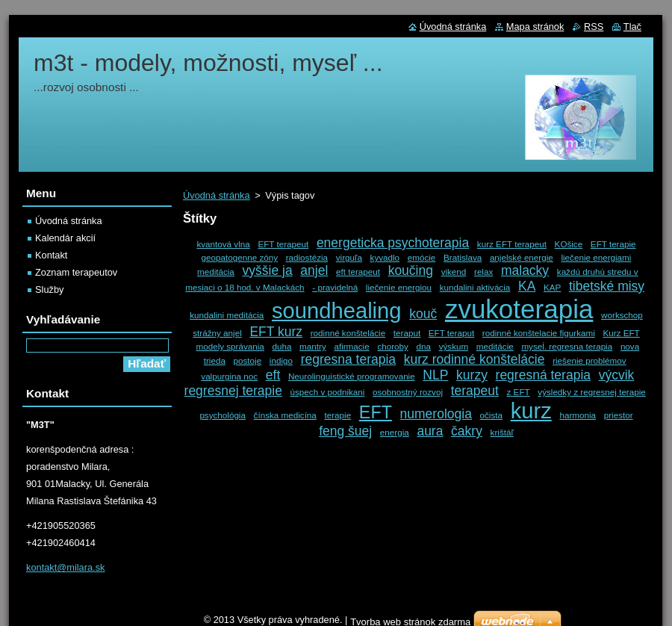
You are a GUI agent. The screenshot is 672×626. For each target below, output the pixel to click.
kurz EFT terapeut (512, 244)
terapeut (475, 391)
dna (424, 346)
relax (483, 272)
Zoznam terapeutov (76, 272)
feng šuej (345, 431)
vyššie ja (268, 270)
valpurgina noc (229, 376)
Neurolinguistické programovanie (352, 376)
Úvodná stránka (217, 195)
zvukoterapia (519, 309)
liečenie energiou (399, 287)
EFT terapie (613, 244)
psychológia (223, 415)
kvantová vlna (223, 244)
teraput (407, 333)
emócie (422, 257)
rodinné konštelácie (348, 333)
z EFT (519, 392)
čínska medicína (285, 415)
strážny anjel (217, 333)
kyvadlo (385, 257)
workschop (622, 315)
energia (395, 432)
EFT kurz (276, 332)
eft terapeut (358, 272)
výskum (454, 346)
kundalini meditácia (227, 315)
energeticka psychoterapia (393, 243)
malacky (525, 270)
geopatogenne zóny (240, 257)
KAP (552, 287)
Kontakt (51, 255)
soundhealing (337, 311)
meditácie (495, 346)
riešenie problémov (589, 360)
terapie (338, 415)
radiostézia (307, 257)
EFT (376, 412)
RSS (594, 27)
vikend (454, 272)
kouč (423, 314)
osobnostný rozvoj (408, 392)
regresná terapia (543, 375)
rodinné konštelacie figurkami (539, 333)
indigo (281, 360)
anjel (314, 270)
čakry (467, 431)
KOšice (569, 244)
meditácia (216, 272)
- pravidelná (335, 287)
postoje (248, 360)
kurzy (472, 375)
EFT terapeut (283, 244)
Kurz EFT (621, 333)
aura (430, 431)
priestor (619, 415)
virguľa (349, 257)
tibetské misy (607, 286)
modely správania (230, 346)
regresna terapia (348, 359)
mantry (313, 346)
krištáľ (502, 432)
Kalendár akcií (65, 238)
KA (527, 286)
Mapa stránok (535, 27)
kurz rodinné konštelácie (475, 359)
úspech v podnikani (328, 392)
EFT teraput (451, 333)
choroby (392, 346)
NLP (435, 375)
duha (282, 346)
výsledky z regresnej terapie (591, 392)
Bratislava (463, 257)
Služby (49, 289)
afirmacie (351, 346)
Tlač (632, 27)
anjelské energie (522, 257)
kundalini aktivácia (475, 287)
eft (273, 375)
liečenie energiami (596, 257)
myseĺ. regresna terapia (567, 346)
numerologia (436, 414)
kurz (531, 411)
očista (491, 415)
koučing (411, 270)
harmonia (578, 415)
